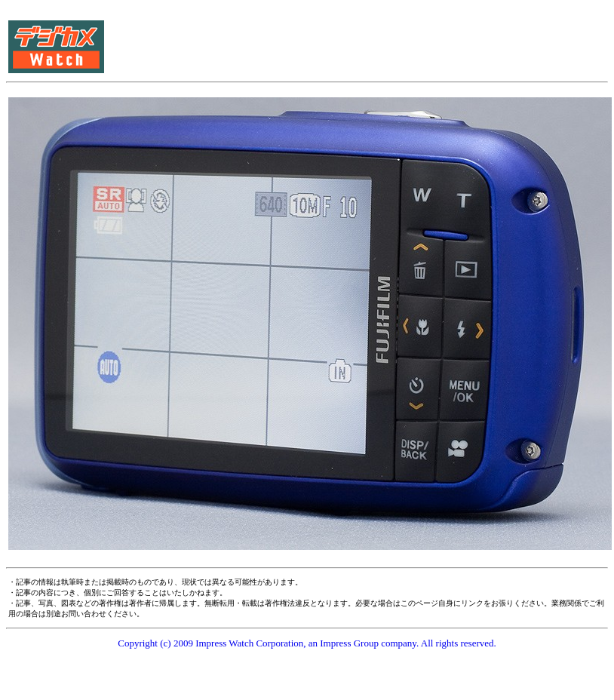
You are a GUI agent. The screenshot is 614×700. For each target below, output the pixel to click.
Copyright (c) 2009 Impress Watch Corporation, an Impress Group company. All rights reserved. (307, 643)
